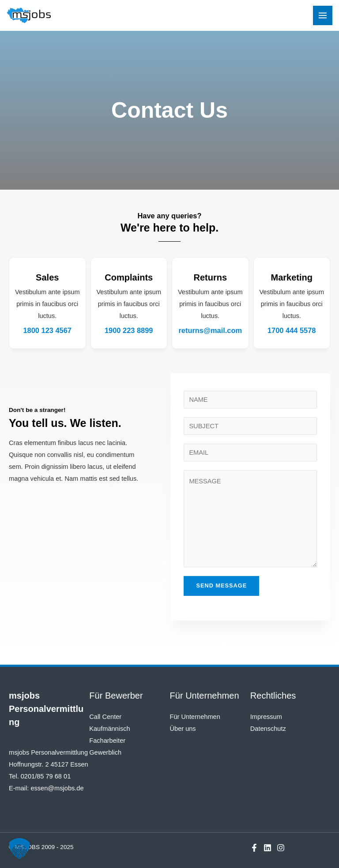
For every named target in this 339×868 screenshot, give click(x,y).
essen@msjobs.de (57, 788)
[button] (19, 849)
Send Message (221, 586)
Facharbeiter (107, 741)
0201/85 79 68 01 (46, 776)
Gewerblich (105, 752)
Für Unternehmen (195, 717)
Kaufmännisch (109, 729)
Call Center (105, 717)
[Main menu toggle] (323, 15)
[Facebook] (254, 848)
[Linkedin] (267, 848)
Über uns (183, 729)
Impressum (266, 717)
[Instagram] (281, 848)
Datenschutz (268, 729)
